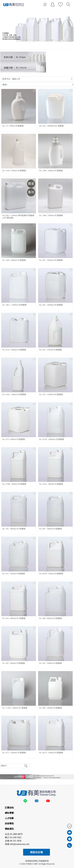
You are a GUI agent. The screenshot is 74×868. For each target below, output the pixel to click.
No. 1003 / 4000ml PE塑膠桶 (14, 260)
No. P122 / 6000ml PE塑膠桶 (14, 350)
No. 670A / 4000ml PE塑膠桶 (51, 484)
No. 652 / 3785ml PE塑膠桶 (50, 350)
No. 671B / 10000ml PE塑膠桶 (52, 439)
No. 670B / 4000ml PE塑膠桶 (14, 484)
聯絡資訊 (9, 829)
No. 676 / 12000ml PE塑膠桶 (51, 394)
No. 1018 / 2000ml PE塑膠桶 (14, 171)
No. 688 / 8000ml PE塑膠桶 (50, 618)
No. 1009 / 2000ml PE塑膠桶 (51, 171)
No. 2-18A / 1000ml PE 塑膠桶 (15, 708)
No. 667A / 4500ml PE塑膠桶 (51, 753)
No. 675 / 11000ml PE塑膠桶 (14, 753)
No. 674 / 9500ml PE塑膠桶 (14, 439)
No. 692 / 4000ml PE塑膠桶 (14, 663)
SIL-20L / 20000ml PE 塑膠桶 (51, 126)
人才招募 (9, 818)
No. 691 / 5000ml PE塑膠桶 (50, 663)
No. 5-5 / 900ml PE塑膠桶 (13, 126)
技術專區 (9, 824)
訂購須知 (9, 808)
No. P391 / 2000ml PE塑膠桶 (14, 394)
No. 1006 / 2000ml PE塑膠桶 (51, 215)
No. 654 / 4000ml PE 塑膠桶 (14, 618)
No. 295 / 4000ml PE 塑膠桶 (14, 529)
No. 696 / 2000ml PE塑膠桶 (50, 708)
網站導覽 (9, 813)
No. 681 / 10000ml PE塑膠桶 (51, 305)
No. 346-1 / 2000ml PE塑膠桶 (14, 305)
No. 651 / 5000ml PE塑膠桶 (14, 574)
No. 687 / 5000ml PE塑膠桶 (50, 529)
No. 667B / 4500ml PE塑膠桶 (51, 574)
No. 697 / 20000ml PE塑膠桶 (51, 260)
